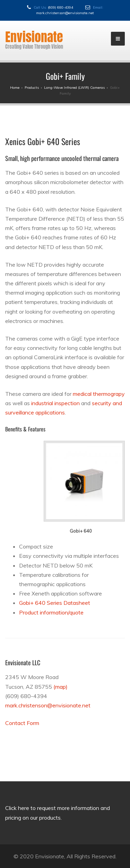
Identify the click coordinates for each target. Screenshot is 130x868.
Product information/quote (51, 612)
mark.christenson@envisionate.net (65, 13)
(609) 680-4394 (60, 7)
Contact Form (22, 723)
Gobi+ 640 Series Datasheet (55, 603)
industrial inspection (55, 403)
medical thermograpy (99, 394)
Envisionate (34, 37)
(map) (60, 687)
